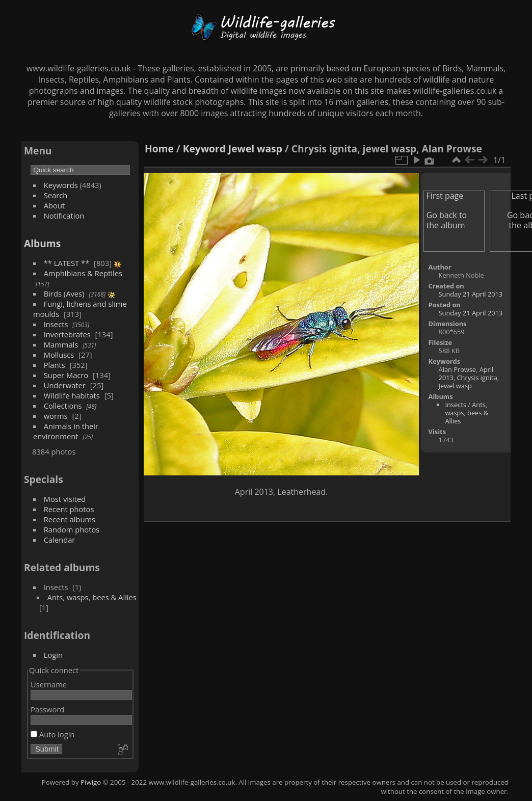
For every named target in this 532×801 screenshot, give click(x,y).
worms (56, 416)
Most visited (65, 499)
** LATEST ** (67, 263)
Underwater (65, 385)
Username (49, 684)
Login (53, 655)
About (54, 205)
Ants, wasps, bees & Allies (92, 597)
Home (159, 149)
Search (56, 195)
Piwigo (91, 782)
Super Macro (66, 375)
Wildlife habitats (72, 395)
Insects (56, 324)
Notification (64, 216)
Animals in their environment (66, 431)
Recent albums (70, 519)
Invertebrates (67, 334)
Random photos (72, 529)
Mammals (61, 344)
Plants (55, 365)
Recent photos (69, 509)
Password (47, 709)
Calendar (60, 540)
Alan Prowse (457, 369)
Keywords (61, 185)
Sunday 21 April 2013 (471, 294)
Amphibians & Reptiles (83, 273)
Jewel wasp (255, 149)
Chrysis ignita (477, 378)
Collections (63, 406)
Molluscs (59, 355)
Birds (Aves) (64, 293)
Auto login (52, 734)
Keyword (204, 149)
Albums (42, 243)
